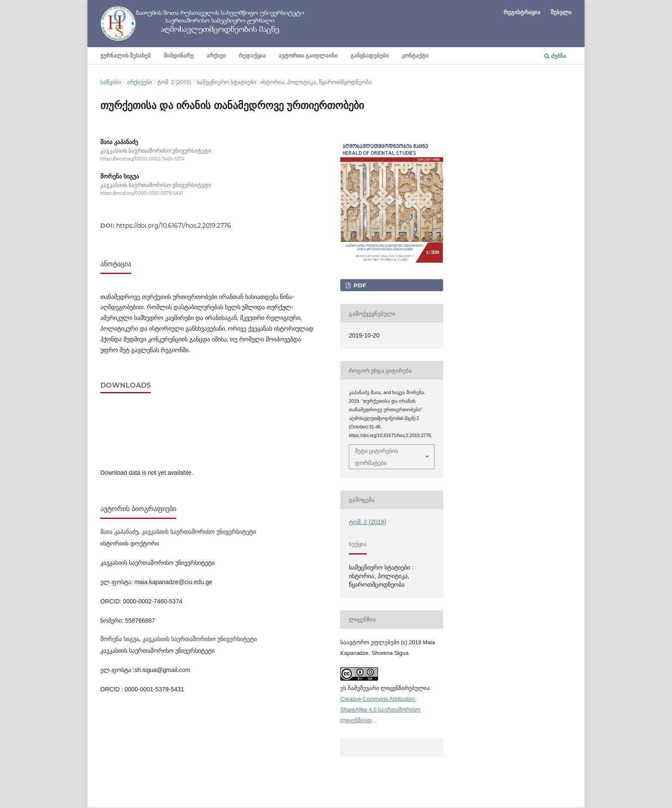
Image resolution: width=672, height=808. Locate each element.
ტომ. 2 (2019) (174, 82)
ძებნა (555, 56)
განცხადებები (370, 56)
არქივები (139, 82)
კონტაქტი (415, 56)
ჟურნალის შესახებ (126, 56)
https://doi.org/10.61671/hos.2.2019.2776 (174, 226)
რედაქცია (252, 56)
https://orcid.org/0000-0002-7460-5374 (142, 159)
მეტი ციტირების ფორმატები (376, 457)
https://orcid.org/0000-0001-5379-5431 (142, 193)
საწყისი (111, 82)
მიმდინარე (179, 56)
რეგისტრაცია (522, 12)
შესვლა (561, 12)
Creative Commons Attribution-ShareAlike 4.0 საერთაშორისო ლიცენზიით (380, 710)
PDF (359, 285)
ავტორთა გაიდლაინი (308, 56)
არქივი (216, 56)
